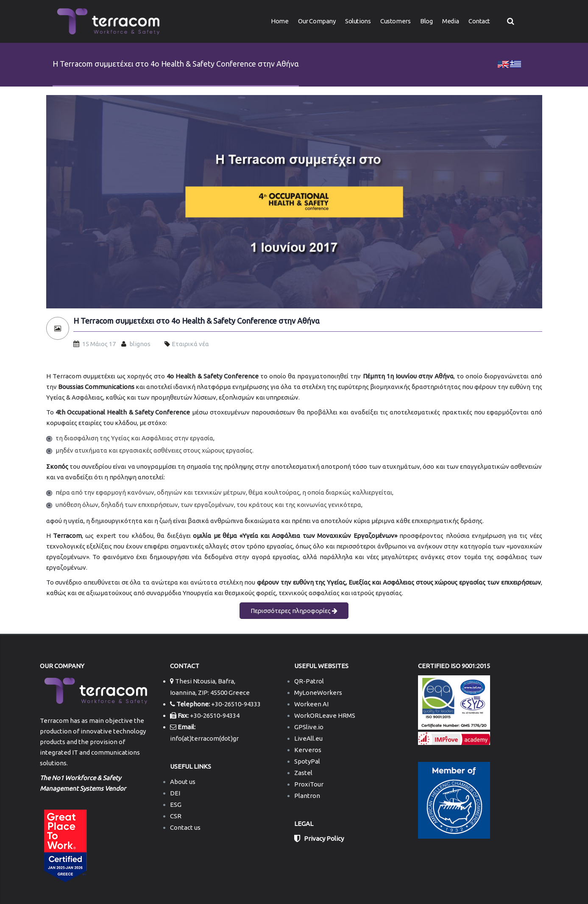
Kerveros (308, 750)
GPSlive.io (309, 727)
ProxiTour (309, 784)
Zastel (303, 773)
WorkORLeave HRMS (325, 715)
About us (183, 782)
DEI (175, 793)
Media (450, 21)
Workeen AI (311, 704)
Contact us (185, 827)
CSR (176, 816)
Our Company (317, 21)
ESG (176, 805)
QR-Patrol (309, 681)
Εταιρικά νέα (190, 344)
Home (280, 21)
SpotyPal (307, 761)
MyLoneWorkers (318, 693)
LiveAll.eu (308, 738)
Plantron (307, 796)
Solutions (358, 21)
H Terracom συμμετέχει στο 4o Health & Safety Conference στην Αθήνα (196, 321)
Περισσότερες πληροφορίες (294, 611)
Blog (426, 21)
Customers (395, 21)
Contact (479, 21)
